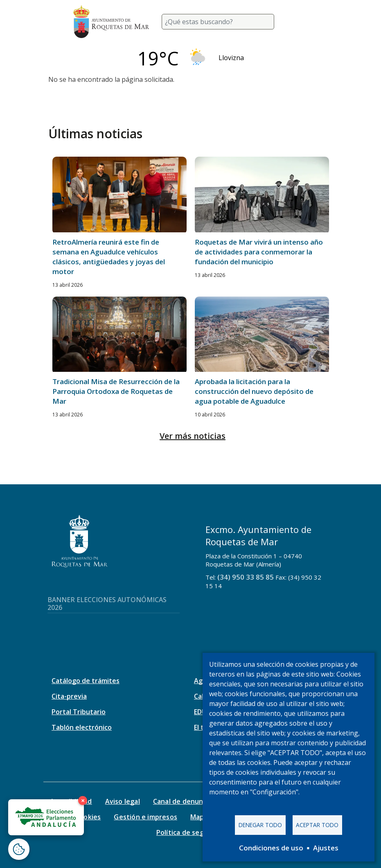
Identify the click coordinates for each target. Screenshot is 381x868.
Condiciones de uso (271, 848)
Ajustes (326, 848)
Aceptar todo (317, 825)
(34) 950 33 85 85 (246, 577)
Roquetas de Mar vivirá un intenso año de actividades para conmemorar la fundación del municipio (259, 252)
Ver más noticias (193, 436)
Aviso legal (123, 801)
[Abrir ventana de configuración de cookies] (19, 849)
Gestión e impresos (145, 817)
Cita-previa (69, 696)
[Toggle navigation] (299, 22)
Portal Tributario (79, 712)
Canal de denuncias (184, 801)
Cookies (88, 817)
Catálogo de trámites (86, 681)
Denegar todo (260, 825)
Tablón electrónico (82, 727)
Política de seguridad (190, 832)
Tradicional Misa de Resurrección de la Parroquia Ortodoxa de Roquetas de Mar (116, 391)
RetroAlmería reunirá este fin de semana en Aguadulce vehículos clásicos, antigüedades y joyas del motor (109, 257)
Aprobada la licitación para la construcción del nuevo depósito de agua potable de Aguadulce (254, 391)
